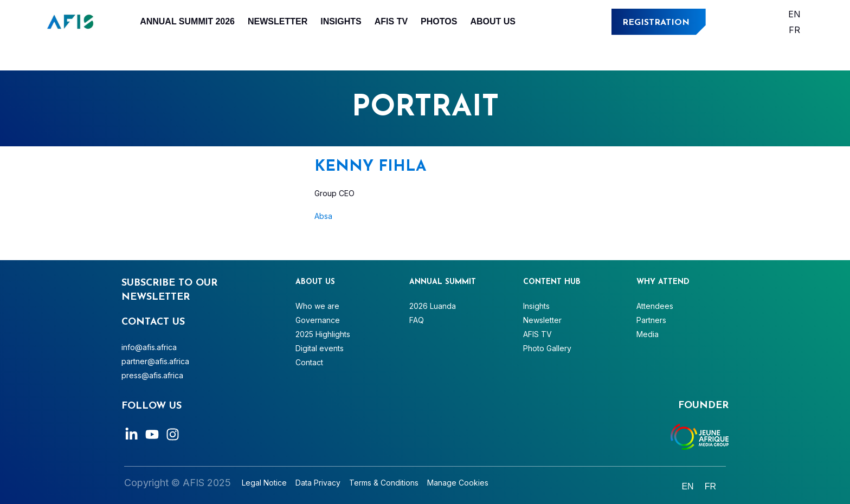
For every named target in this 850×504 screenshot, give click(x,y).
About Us (493, 21)
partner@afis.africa (155, 361)
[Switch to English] (794, 14)
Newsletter (278, 21)
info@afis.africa (149, 347)
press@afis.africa (152, 375)
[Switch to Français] (794, 30)
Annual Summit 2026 (187, 21)
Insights (341, 21)
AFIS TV (391, 21)
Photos (439, 21)
